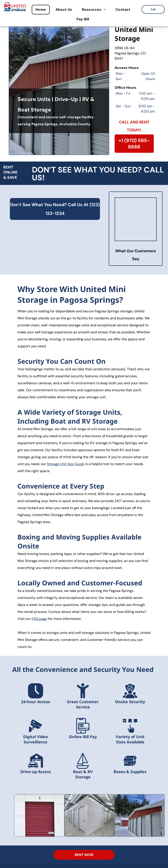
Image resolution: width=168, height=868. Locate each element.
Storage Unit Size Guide (66, 464)
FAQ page (39, 619)
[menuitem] (42, 10)
